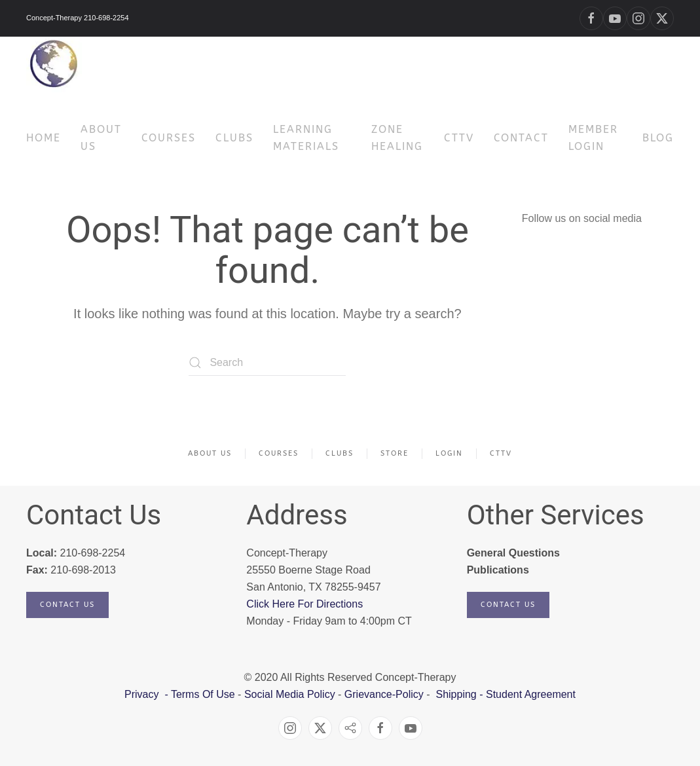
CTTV (459, 138)
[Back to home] (54, 64)
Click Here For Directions (304, 604)
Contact (521, 138)
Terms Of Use (203, 694)
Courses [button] (169, 138)
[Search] (267, 363)
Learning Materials (306, 138)
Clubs (234, 138)
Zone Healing (397, 138)
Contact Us (67, 605)
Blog (658, 138)
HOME (44, 138)
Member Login (593, 138)
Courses (279, 453)
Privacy (143, 694)
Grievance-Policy (384, 694)
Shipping (456, 694)
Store (395, 453)
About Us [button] (101, 138)
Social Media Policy (288, 694)
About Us (210, 453)
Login (449, 453)
